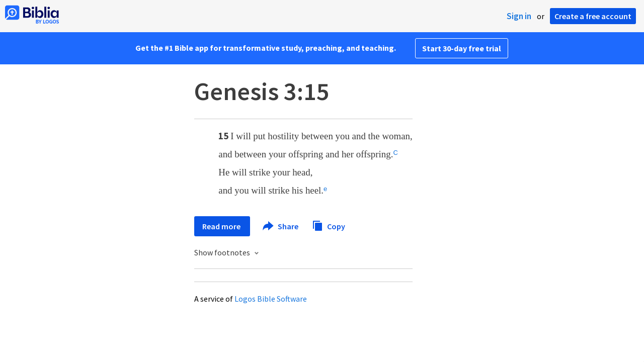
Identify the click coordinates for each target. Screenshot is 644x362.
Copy (329, 225)
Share (281, 226)
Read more (222, 226)
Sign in (519, 16)
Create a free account (593, 16)
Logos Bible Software (271, 299)
